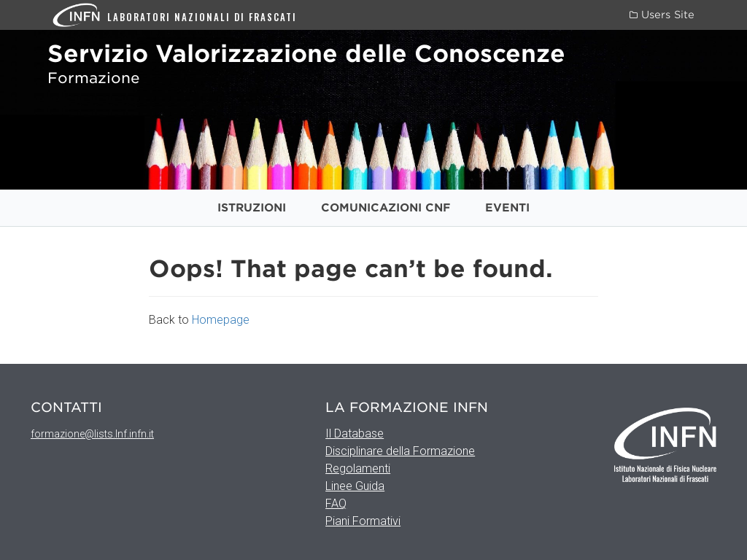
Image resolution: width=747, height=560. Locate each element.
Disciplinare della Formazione (400, 451)
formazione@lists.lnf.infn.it (92, 434)
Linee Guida (355, 486)
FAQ (336, 503)
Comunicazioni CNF (386, 208)
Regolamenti (358, 468)
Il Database (355, 433)
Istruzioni (252, 208)
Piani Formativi (363, 521)
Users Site (662, 15)
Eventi (507, 208)
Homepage (221, 320)
